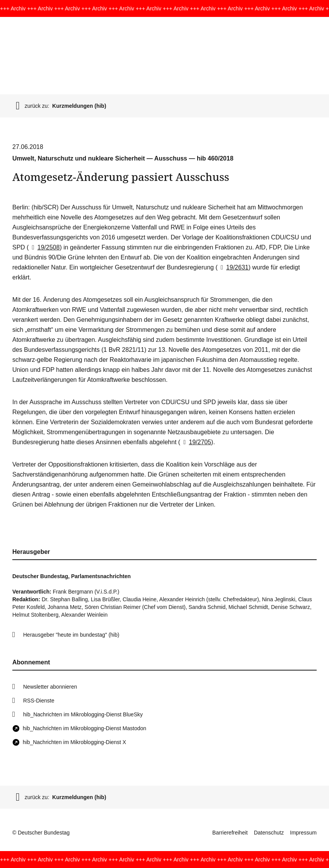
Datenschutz (269, 833)
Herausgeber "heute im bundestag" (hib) (71, 635)
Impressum (303, 833)
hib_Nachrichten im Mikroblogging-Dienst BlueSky (83, 714)
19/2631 (233, 267)
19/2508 (44, 247)
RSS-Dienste (39, 701)
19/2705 (196, 442)
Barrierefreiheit (230, 833)
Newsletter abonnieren (50, 687)
